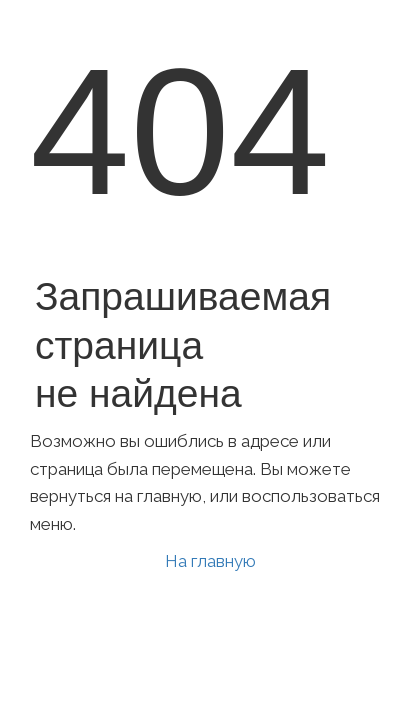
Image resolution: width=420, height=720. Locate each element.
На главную (210, 561)
